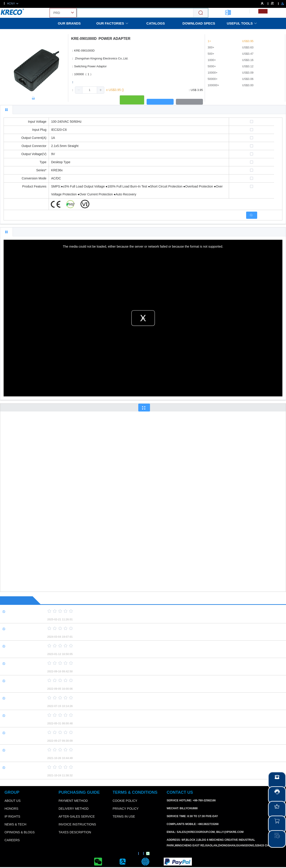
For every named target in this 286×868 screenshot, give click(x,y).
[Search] (201, 13)
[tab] (6, 110)
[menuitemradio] (254, 11)
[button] (79, 90)
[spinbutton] (90, 90)
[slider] (159, 611)
